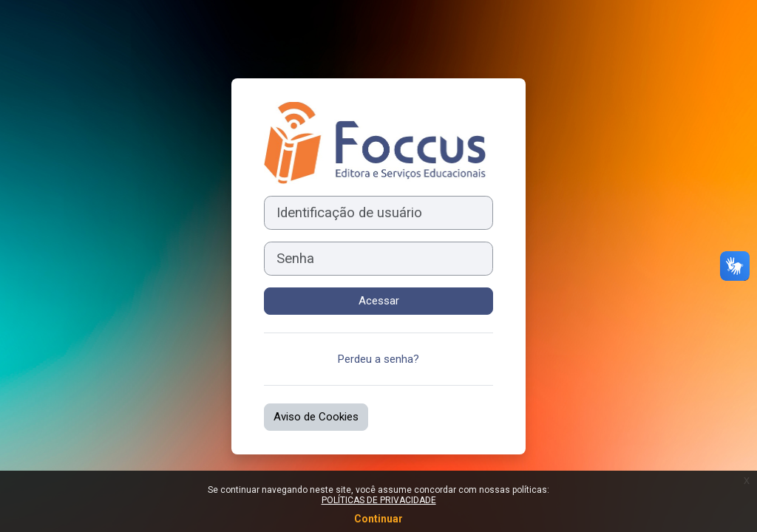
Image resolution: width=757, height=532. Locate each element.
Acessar (379, 301)
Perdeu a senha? (378, 359)
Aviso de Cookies (316, 417)
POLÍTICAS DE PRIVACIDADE (379, 500)
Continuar (378, 519)
